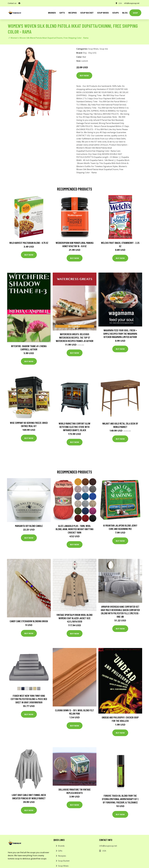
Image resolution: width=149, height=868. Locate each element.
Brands (61, 846)
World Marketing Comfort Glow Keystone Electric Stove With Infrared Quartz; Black (74, 427)
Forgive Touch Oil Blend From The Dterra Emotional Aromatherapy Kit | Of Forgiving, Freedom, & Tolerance (120, 799)
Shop (135, 13)
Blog (125, 13)
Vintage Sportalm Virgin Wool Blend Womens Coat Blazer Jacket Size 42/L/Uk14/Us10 (74, 618)
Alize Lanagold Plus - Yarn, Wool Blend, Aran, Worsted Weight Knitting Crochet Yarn (75, 529)
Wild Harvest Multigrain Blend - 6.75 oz (29, 243)
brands (52, 13)
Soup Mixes (103, 13)
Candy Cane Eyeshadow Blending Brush (29, 621)
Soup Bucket (87, 13)
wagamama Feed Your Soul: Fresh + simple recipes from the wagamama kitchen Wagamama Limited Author (120, 334)
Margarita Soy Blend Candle (29, 526)
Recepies (73, 13)
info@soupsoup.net (132, 3)
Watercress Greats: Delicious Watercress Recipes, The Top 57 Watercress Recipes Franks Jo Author (75, 337)
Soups (116, 13)
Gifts (62, 13)
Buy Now (84, 75)
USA (120, 3)
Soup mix (104, 49)
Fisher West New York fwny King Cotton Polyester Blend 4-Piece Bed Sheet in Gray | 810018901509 (29, 699)
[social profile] (19, 3)
